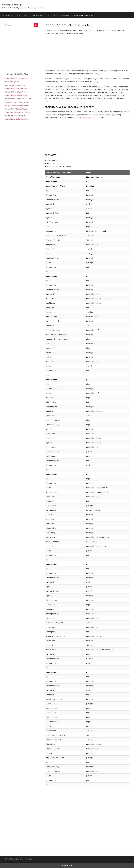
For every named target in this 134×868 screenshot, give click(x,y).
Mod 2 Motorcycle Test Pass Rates (17, 119)
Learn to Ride (7, 15)
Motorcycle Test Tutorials (40, 15)
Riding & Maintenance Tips (84, 15)
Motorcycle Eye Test (12, 82)
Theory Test (21, 15)
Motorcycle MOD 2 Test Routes (16, 109)
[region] (87, 52)
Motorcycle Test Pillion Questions (17, 89)
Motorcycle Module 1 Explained (16, 95)
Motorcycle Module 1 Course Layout (18, 99)
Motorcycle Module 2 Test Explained (18, 112)
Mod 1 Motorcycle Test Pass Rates (17, 102)
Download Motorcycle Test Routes (17, 106)
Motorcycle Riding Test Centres (16, 92)
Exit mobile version (67, 865)
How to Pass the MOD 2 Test (15, 116)
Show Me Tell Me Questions (15, 85)
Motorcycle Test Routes (82, 118)
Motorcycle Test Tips (61, 15)
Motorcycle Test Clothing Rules (16, 78)
